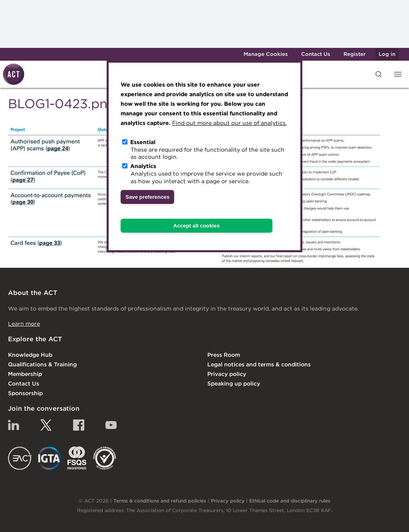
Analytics (143, 166)
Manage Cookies (266, 54)
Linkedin (14, 425)
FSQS (77, 458)
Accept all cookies (197, 226)
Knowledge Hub (30, 355)
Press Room (224, 355)
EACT (20, 458)
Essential (143, 142)
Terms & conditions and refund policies (160, 501)
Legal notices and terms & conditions (259, 364)
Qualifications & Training (42, 364)
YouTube (111, 425)
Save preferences (147, 197)
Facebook (79, 425)
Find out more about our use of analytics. (229, 123)
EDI (105, 458)
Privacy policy (227, 374)
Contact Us (316, 54)
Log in (387, 54)
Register (354, 54)
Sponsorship (25, 393)
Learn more (24, 324)
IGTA (50, 458)
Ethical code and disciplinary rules (290, 501)
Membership (25, 374)
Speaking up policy (234, 384)
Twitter (46, 425)
